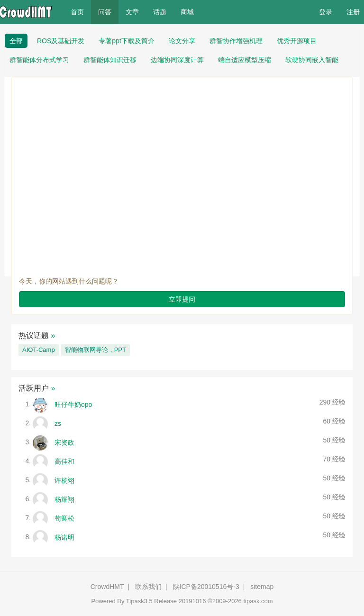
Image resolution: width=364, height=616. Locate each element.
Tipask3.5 (139, 601)
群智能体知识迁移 (110, 60)
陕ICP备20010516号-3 (206, 587)
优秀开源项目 (297, 41)
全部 (16, 41)
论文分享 (182, 41)
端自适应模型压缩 (245, 60)
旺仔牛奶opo (73, 404)
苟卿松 (64, 518)
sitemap (262, 587)
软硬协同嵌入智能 (312, 60)
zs (58, 423)
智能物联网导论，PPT (96, 350)
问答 (105, 12)
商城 (187, 12)
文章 (132, 12)
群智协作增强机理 (236, 41)
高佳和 (64, 461)
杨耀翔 (64, 499)
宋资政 (64, 442)
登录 (326, 12)
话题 (160, 12)
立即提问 (182, 299)
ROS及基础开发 (61, 41)
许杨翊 (64, 480)
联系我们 (148, 587)
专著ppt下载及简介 (126, 41)
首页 (81, 11)
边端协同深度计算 (177, 60)
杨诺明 (64, 537)
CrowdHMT (107, 587)
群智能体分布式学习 (39, 60)
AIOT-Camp (39, 350)
